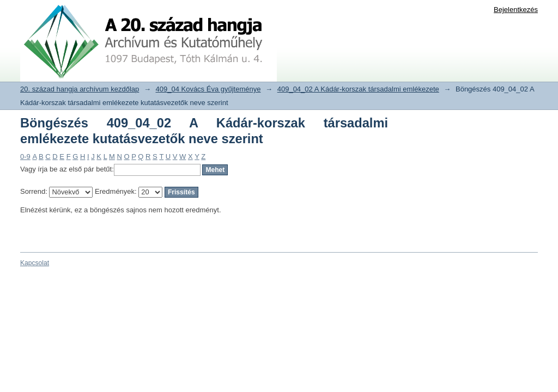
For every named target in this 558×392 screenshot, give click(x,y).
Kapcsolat (35, 263)
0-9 (25, 157)
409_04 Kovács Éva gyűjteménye (208, 89)
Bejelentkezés (516, 10)
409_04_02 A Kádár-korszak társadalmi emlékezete (358, 89)
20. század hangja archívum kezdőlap (80, 89)
